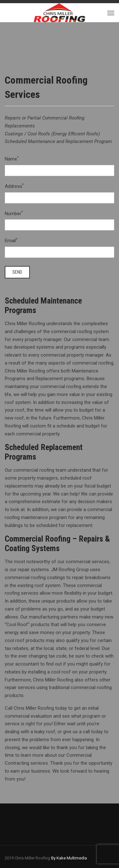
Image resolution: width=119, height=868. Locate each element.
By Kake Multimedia (69, 858)
